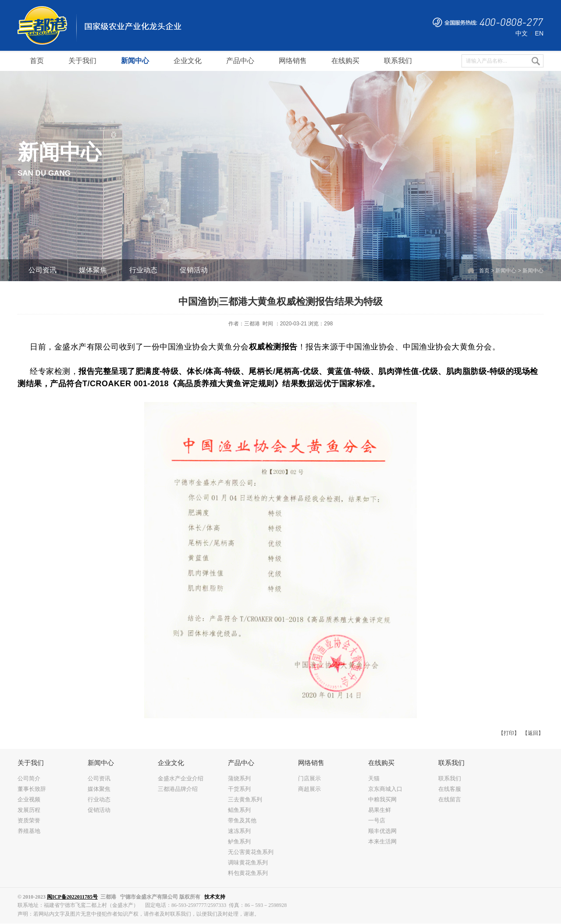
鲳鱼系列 (239, 810)
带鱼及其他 (242, 820)
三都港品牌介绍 (178, 789)
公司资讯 (43, 270)
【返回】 (533, 733)
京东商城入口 (385, 789)
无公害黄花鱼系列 (251, 852)
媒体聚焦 (93, 270)
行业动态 (143, 270)
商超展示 (309, 789)
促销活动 (194, 270)
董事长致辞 (32, 789)
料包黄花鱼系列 (248, 873)
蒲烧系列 (239, 778)
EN (539, 33)
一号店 (377, 820)
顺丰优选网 (382, 831)
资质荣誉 (29, 820)
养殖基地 (29, 831)
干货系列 (239, 789)
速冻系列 (239, 831)
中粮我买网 (382, 799)
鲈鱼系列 (239, 841)
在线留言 (450, 799)
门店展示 (309, 778)
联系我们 (450, 778)
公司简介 (29, 778)
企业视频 (29, 799)
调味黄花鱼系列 (248, 862)
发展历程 (29, 810)
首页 (484, 271)
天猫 (374, 778)
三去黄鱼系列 (245, 799)
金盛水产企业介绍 (181, 778)
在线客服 (450, 789)
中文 (522, 33)
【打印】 (509, 733)
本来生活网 (382, 841)
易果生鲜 (380, 810)
